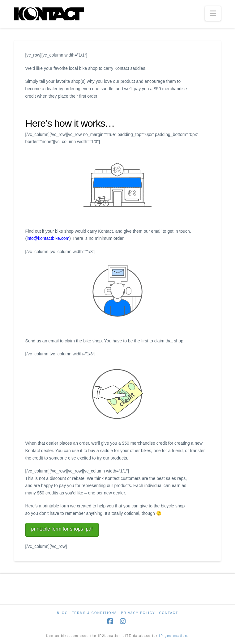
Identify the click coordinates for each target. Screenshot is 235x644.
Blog (62, 613)
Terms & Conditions (94, 613)
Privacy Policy (138, 613)
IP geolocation (173, 636)
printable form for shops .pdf (62, 529)
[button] (213, 13)
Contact (169, 613)
